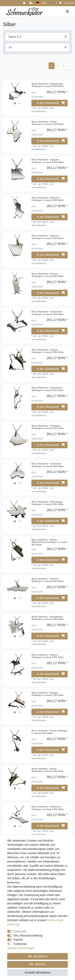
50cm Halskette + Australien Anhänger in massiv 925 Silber (48, 465)
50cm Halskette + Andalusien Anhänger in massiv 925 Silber (48, 313)
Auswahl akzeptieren (37, 972)
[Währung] (44, 3)
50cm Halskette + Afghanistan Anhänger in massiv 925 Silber (48, 85)
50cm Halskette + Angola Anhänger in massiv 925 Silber (48, 351)
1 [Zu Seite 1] (52, 66)
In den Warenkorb (51, 103)
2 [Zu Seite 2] (58, 66)
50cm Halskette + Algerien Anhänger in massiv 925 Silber (48, 237)
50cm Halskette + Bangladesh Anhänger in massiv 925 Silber (48, 618)
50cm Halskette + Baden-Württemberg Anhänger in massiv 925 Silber (49, 542)
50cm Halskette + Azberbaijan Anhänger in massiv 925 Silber (48, 503)
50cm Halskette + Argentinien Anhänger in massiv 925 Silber (48, 389)
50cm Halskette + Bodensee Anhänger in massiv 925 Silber (48, 808)
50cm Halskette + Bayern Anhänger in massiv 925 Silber (48, 656)
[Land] (37, 3)
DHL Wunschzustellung (28, 936)
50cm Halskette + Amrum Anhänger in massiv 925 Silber (48, 275)
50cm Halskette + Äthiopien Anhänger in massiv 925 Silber (48, 427)
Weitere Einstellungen (21, 948)
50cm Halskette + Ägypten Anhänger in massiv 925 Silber (48, 161)
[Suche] (51, 3)
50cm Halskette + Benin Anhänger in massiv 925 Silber (49, 732)
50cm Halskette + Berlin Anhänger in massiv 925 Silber (48, 770)
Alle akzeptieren (38, 956)
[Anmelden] (25, 3)
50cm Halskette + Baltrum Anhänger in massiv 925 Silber (48, 580)
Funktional (20, 944)
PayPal (18, 940)
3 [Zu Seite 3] (64, 66)
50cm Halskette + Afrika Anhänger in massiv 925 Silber (48, 123)
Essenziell (20, 931)
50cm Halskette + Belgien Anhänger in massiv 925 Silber (48, 694)
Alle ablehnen (37, 964)
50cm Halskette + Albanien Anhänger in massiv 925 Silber (48, 199)
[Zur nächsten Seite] (69, 66)
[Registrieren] (31, 3)
